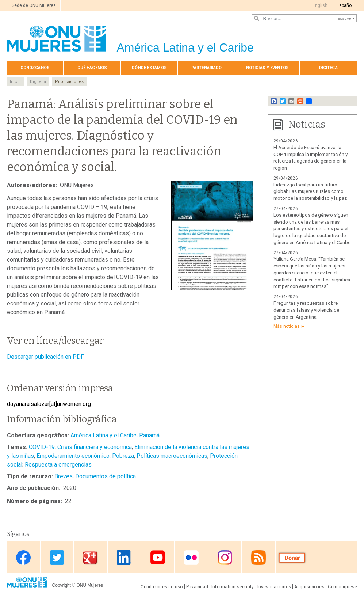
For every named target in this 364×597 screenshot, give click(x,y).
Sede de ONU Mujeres (34, 5)
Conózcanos (35, 68)
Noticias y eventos (267, 68)
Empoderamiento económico (73, 456)
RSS (258, 558)
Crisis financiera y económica (95, 447)
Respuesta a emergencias (58, 465)
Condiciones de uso (162, 587)
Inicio (15, 82)
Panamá (149, 435)
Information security (233, 587)
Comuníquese (343, 587)
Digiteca (328, 68)
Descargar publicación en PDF (45, 357)
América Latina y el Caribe (104, 435)
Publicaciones (69, 82)
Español (345, 5)
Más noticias (287, 326)
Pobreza (123, 456)
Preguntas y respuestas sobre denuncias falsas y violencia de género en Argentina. (306, 310)
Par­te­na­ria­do (206, 68)
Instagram (225, 558)
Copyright (62, 585)
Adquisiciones (309, 587)
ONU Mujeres (90, 585)
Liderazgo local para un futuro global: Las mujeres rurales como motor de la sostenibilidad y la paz (310, 192)
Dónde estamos (149, 68)
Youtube (158, 558)
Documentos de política (106, 476)
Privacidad (197, 587)
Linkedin (124, 558)
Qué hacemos (92, 68)
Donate (292, 558)
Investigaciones (274, 587)
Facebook (23, 558)
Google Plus (91, 558)
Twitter (57, 558)
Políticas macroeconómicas (172, 456)
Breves (64, 476)
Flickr (191, 558)
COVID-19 (42, 447)
